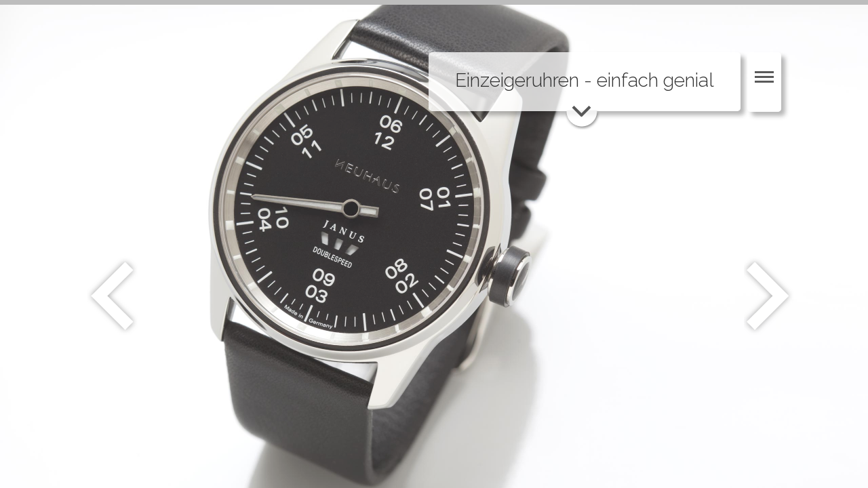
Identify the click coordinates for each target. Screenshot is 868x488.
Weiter (769, 296)
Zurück (112, 296)
